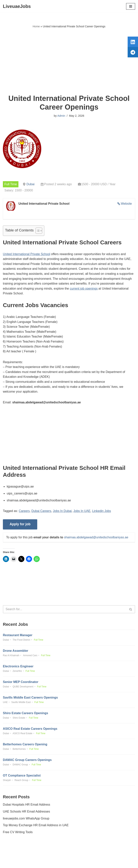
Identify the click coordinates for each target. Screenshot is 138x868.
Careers (24, 511)
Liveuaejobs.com (55, 862)
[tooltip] (133, 42)
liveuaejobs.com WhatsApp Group (26, 818)
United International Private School (26, 254)
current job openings (84, 289)
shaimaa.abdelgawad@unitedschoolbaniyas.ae (96, 537)
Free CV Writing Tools (18, 832)
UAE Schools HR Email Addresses (26, 811)
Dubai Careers (41, 511)
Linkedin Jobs (102, 511)
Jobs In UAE (82, 511)
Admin (61, 116)
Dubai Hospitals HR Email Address (26, 805)
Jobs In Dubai (62, 511)
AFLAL (90, 862)
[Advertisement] (69, 61)
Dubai (31, 184)
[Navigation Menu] (131, 6)
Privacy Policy (13, 854)
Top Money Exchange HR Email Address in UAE (36, 825)
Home (36, 26)
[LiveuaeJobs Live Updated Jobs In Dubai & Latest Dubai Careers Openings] (17, 6)
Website (126, 204)
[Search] (65, 609)
